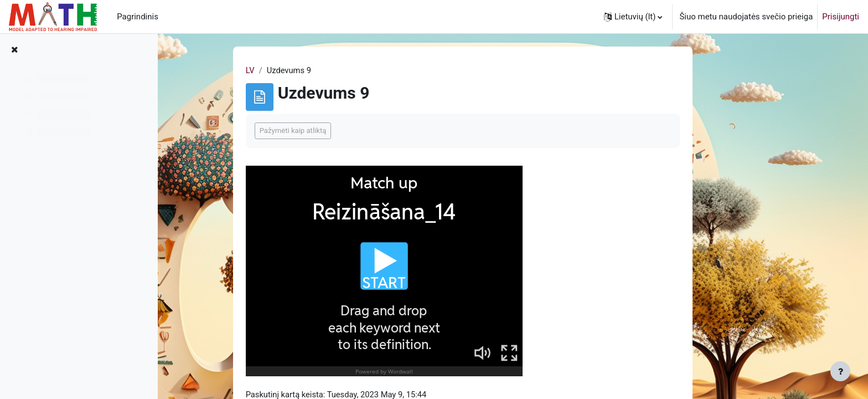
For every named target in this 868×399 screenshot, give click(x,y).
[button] (633, 17)
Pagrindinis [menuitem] (138, 17)
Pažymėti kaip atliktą (335, 131)
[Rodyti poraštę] (840, 371)
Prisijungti (841, 17)
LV (292, 70)
